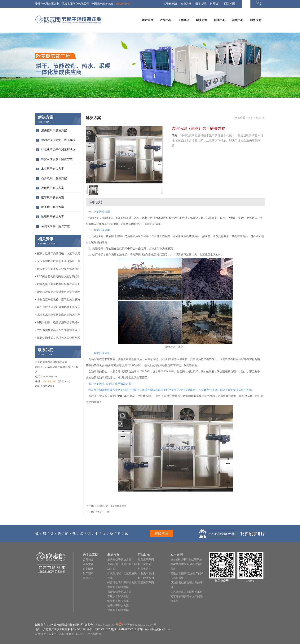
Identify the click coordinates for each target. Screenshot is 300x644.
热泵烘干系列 (146, 560)
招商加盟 (201, 4)
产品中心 (165, 20)
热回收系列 (144, 569)
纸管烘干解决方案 (53, 197)
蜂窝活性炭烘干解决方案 (57, 159)
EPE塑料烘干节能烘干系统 (186, 560)
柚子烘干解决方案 (53, 207)
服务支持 (256, 20)
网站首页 (148, 20)
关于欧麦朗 (170, 4)
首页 (250, 118)
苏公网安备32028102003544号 (139, 625)
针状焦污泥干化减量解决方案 (111, 506)
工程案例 (184, 20)
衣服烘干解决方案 (53, 188)
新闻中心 (220, 20)
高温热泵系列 (146, 583)
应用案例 (177, 554)
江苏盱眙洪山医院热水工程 (187, 592)
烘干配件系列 (146, 578)
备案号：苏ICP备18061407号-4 (66, 634)
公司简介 (88, 560)
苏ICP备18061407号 (107, 625)
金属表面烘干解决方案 (55, 226)
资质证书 (88, 578)
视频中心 (238, 20)
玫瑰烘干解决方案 (53, 217)
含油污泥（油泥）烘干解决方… (58, 141)
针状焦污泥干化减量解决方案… (58, 151)
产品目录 (144, 554)
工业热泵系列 (146, 573)
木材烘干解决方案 (53, 169)
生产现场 (88, 573)
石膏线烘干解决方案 (54, 178)
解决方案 (202, 20)
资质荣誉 (186, 4)
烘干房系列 (144, 564)
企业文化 (88, 564)
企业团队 (88, 569)
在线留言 (161, 533)
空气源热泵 (95, 634)
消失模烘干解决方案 (54, 130)
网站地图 (230, 4)
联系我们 (215, 4)
